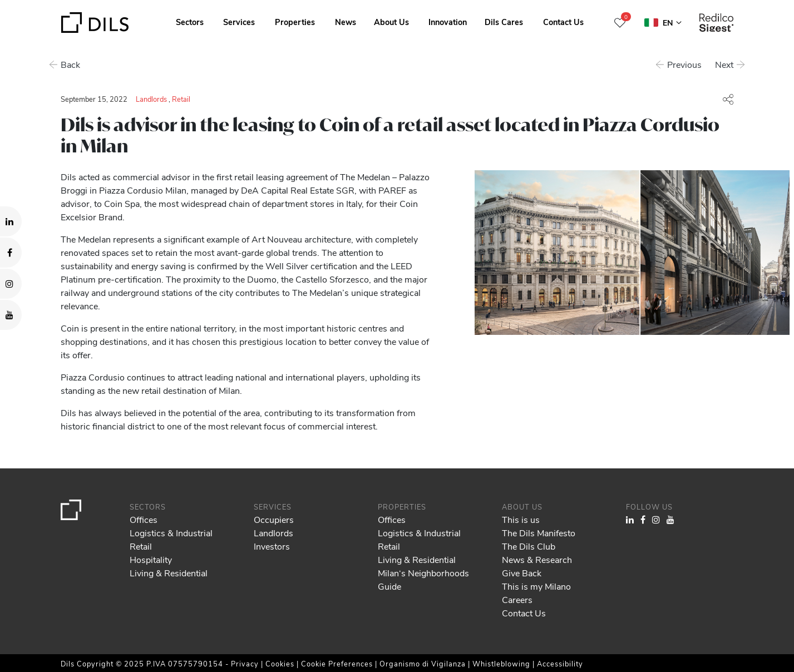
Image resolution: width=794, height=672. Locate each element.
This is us (521, 519)
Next (725, 64)
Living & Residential (169, 573)
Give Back (522, 573)
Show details (389, 660)
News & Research (537, 559)
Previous (685, 64)
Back (70, 64)
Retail (181, 99)
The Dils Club (529, 546)
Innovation (448, 22)
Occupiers (274, 519)
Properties (295, 22)
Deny (709, 630)
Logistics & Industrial (171, 533)
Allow (709, 606)
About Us (391, 22)
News (346, 22)
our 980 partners (73, 616)
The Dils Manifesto (539, 533)
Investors (272, 546)
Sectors (190, 22)
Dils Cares (504, 22)
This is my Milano (536, 586)
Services (239, 22)
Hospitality (151, 559)
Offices (144, 519)
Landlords (151, 99)
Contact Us (563, 22)
